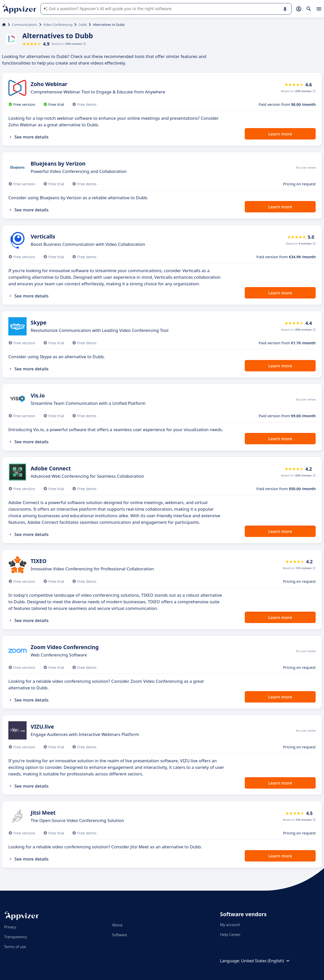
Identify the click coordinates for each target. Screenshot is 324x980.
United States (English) (266, 961)
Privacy (10, 927)
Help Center (230, 934)
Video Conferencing (58, 25)
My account (230, 925)
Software (120, 935)
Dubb (83, 25)
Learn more (280, 134)
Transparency (16, 937)
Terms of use (15, 947)
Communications (25, 25)
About (117, 925)
